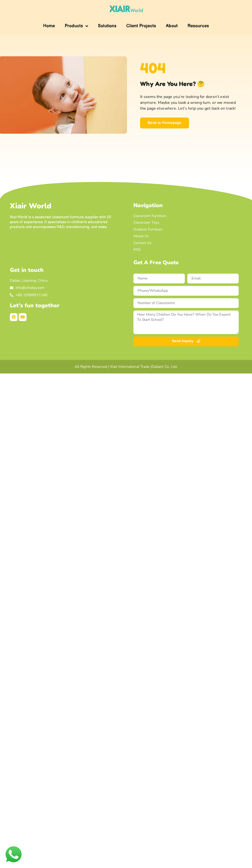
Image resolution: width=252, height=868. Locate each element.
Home (49, 26)
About (172, 26)
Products (76, 26)
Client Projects (141, 26)
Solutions (107, 26)
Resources (198, 26)
